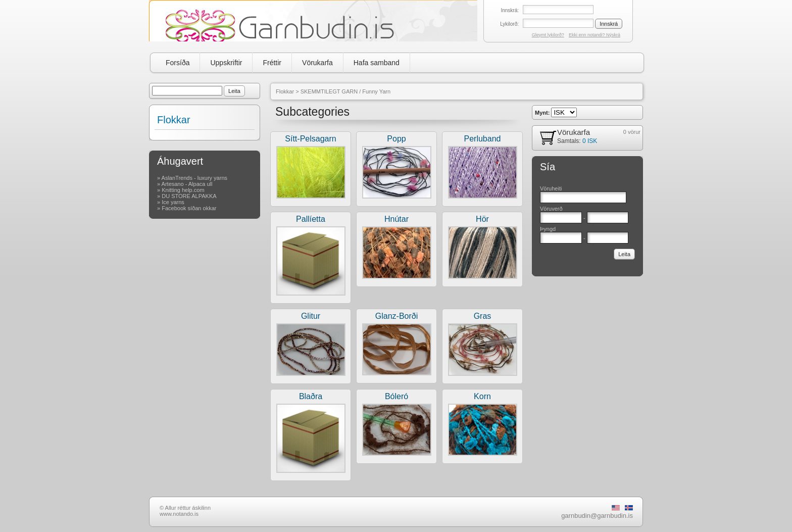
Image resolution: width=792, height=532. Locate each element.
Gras (483, 316)
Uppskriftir (226, 63)
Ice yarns (173, 202)
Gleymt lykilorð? (548, 35)
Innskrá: (510, 10)
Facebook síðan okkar (189, 208)
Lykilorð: (509, 24)
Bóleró (397, 396)
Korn (482, 396)
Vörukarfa (317, 63)
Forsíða (178, 63)
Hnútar (397, 219)
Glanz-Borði (397, 316)
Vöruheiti (551, 188)
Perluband (483, 139)
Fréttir (272, 63)
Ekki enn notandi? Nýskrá (595, 35)
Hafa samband (377, 63)
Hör (482, 219)
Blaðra (311, 396)
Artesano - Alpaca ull (187, 184)
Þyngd (548, 229)
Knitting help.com (183, 190)
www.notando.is (179, 514)
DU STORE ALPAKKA (189, 196)
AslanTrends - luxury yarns (194, 178)
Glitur (311, 316)
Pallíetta (311, 219)
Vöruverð (551, 209)
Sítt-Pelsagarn (310, 139)
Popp (396, 139)
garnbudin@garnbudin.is (597, 516)
